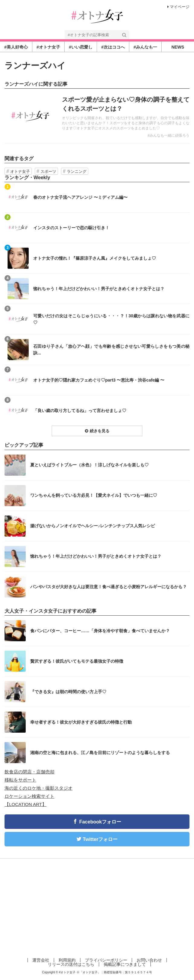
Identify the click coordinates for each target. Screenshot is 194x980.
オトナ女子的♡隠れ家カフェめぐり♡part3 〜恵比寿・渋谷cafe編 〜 (99, 380)
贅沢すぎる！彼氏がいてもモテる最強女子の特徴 (77, 661)
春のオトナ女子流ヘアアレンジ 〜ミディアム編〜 (80, 197)
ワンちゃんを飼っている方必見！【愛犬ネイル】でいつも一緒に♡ (94, 495)
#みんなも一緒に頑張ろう (168, 135)
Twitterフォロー (100, 839)
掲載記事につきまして (125, 964)
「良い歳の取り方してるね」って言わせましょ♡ (80, 411)
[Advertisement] (97, 907)
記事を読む (97, 116)
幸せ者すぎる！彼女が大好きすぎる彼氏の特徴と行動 (81, 722)
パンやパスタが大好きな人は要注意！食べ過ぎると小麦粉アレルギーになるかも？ (108, 587)
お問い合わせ (149, 960)
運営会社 (41, 960)
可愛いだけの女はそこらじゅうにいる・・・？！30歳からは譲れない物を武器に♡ (111, 319)
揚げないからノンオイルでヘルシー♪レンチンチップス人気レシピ (93, 526)
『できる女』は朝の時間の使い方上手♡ (68, 692)
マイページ (178, 7)
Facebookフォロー (100, 822)
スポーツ (48, 171)
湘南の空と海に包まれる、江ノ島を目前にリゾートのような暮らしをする (100, 753)
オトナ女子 (20, 171)
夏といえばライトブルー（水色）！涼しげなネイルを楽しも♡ (89, 465)
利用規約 (67, 960)
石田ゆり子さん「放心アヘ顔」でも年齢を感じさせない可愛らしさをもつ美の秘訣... (111, 350)
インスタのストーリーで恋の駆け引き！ (71, 228)
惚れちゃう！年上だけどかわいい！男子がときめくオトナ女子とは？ (99, 289)
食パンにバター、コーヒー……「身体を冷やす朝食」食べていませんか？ (100, 631)
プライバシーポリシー (106, 960)
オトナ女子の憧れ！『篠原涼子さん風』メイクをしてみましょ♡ (95, 258)
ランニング (77, 171)
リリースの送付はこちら (71, 964)
